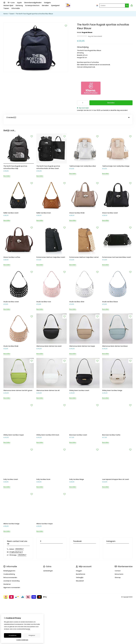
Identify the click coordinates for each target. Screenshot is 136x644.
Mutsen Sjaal (8, 5)
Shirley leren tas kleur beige (112, 386)
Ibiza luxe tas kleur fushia (111, 431)
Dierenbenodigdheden (33, 3)
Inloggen (79, 567)
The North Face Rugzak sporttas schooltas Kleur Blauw (34, 14)
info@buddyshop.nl (16, 548)
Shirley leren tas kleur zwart (79, 386)
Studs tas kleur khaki (11, 342)
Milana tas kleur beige (11, 520)
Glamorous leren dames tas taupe (82, 342)
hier (29, 629)
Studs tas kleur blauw (110, 298)
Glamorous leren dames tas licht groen (18, 386)
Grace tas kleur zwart (110, 209)
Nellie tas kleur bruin (44, 209)
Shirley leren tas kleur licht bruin (48, 431)
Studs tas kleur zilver (77, 298)
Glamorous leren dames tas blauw (115, 342)
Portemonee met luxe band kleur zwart (117, 253)
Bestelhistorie (81, 570)
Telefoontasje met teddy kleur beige (116, 162)
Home (6, 14)
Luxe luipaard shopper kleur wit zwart (116, 475)
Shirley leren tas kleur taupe (14, 431)
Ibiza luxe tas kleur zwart (78, 431)
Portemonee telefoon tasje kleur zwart (51, 253)
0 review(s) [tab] (68, 117)
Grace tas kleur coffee (12, 253)
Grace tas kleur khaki (77, 209)
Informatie (16, 8)
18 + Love (11, 3)
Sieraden (45, 5)
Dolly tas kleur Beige (77, 475)
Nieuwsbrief (80, 577)
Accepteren (13, 635)
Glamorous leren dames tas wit (48, 386)
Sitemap (118, 573)
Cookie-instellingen (22, 640)
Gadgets (47, 3)
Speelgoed (55, 5)
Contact (118, 567)
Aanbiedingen (48, 567)
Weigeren (32, 635)
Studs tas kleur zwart (11, 298)
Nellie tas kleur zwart (11, 209)
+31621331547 (19, 545)
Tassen (6, 8)
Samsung (19, 5)
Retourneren (119, 570)
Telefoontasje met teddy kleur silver (83, 162)
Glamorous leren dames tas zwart (49, 342)
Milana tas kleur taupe (45, 520)
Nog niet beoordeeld (95, 36)
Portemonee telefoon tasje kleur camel (84, 253)
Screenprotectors (32, 5)
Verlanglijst (80, 573)
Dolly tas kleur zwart (11, 475)
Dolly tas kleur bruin (43, 475)
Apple (19, 3)
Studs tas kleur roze (44, 298)
